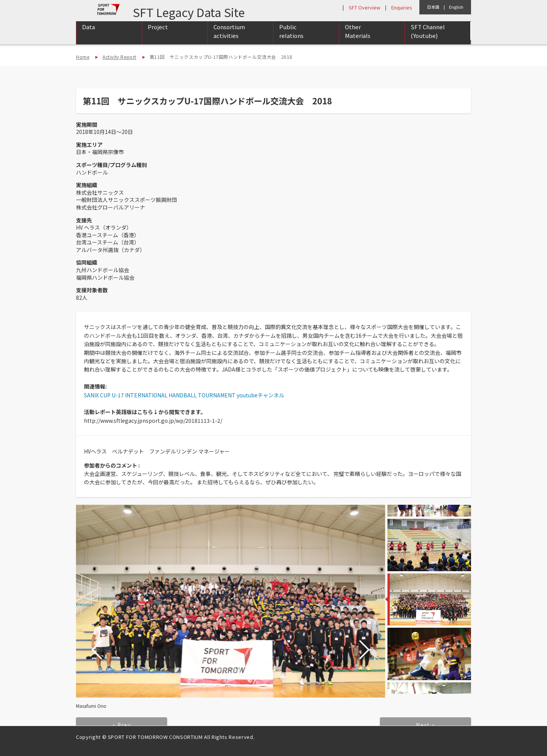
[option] (231, 601)
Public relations (291, 39)
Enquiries (402, 7)
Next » (425, 725)
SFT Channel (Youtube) (428, 39)
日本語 (433, 7)
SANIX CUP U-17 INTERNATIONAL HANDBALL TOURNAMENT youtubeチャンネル (184, 395)
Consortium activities (229, 39)
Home (83, 57)
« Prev (122, 725)
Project (158, 35)
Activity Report (119, 57)
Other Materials (358, 39)
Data (89, 35)
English (456, 7)
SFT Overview (364, 7)
